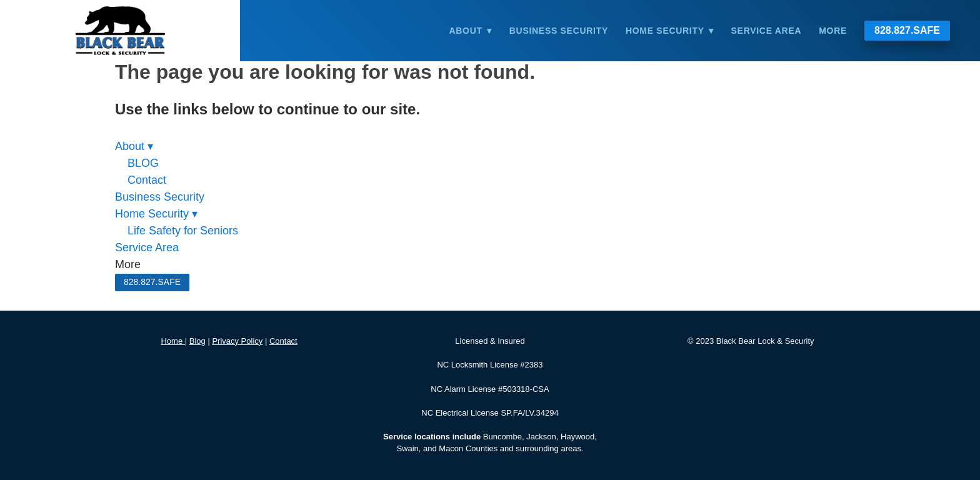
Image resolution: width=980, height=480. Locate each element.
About (470, 31)
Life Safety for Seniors (183, 231)
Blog (197, 341)
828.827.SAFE (907, 30)
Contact (147, 180)
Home (172, 341)
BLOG (143, 163)
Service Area (767, 31)
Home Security (670, 31)
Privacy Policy (237, 341)
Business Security (559, 31)
